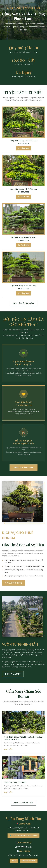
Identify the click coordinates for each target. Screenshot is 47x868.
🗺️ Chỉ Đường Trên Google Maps (23, 836)
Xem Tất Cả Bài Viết (24, 803)
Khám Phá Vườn (13, 674)
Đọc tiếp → (9, 749)
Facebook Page (29, 861)
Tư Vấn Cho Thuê (14, 583)
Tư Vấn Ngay (23, 148)
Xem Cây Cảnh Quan (23, 467)
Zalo (14, 861)
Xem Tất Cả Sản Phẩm (23, 303)
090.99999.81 (21, 847)
